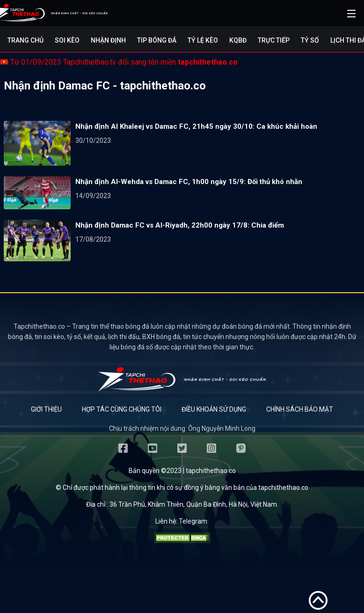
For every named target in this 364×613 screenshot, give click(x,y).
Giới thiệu (46, 409)
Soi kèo (67, 40)
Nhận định (108, 40)
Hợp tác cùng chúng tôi (122, 409)
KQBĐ (238, 40)
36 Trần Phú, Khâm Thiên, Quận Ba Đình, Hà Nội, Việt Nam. (194, 504)
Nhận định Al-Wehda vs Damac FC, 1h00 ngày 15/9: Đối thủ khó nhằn (189, 182)
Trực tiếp (274, 40)
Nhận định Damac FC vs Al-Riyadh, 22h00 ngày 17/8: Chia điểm (180, 225)
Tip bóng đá (157, 40)
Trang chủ (25, 40)
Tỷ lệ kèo (203, 40)
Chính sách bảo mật (300, 409)
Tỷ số (310, 40)
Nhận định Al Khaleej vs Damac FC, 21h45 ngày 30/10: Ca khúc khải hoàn (196, 126)
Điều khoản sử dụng (214, 409)
